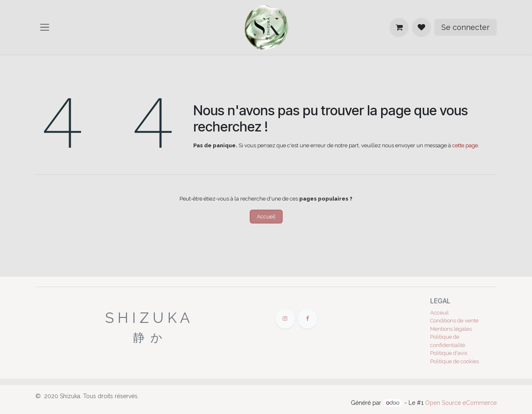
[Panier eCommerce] (399, 27)
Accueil (266, 217)
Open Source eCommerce (461, 403)
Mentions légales (451, 329)
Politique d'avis (449, 353)
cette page (465, 145)
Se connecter (465, 27)
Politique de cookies (454, 361)
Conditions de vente (454, 321)
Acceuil (440, 313)
